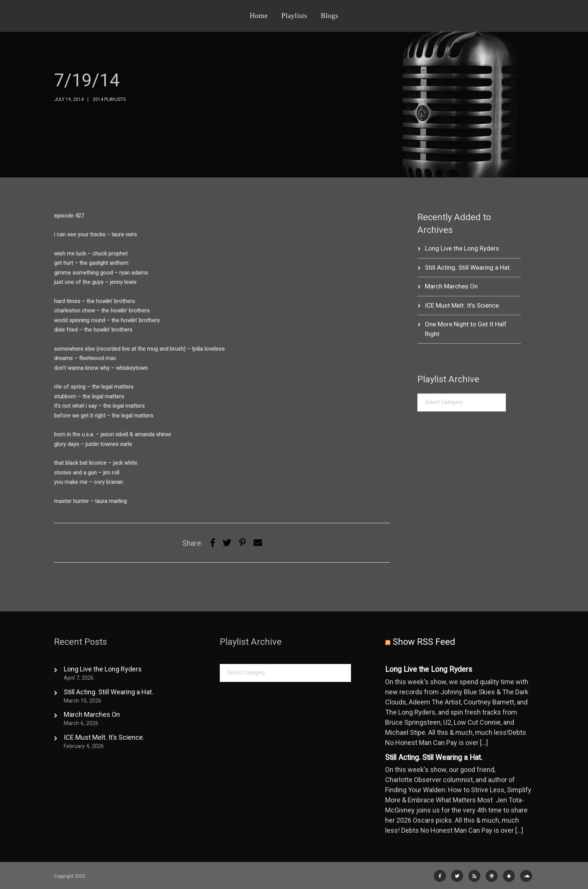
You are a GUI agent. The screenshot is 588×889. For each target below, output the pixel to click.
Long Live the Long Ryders (462, 248)
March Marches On (451, 286)
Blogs (329, 16)
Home (259, 16)
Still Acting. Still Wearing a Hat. (468, 267)
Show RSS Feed (424, 642)
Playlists (294, 16)
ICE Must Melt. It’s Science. (463, 305)
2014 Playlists (109, 99)
